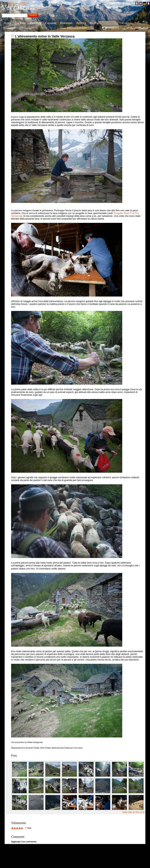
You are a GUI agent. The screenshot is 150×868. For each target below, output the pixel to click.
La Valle (21, 23)
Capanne (51, 23)
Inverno (95, 23)
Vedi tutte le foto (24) (133, 812)
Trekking (36, 23)
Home (8, 23)
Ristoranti (66, 23)
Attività (81, 23)
